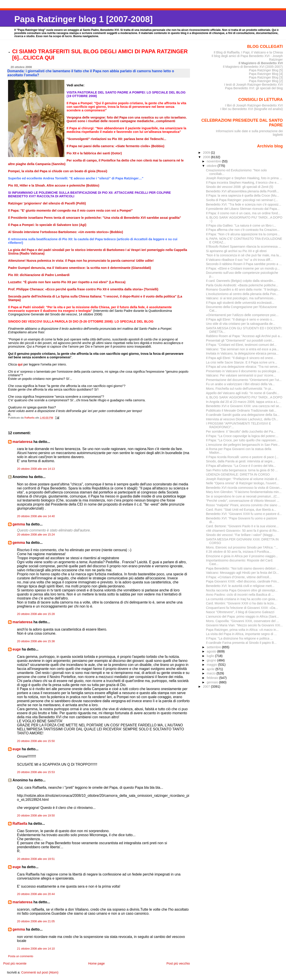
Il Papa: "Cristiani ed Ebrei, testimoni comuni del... (241, 345)
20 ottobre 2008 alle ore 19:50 (36, 816)
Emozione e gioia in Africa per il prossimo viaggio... (242, 556)
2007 (207, 687)
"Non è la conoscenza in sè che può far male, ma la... (244, 255)
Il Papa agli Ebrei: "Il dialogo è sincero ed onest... (241, 358)
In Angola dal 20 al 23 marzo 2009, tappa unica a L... (243, 402)
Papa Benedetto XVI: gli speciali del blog (254, 88)
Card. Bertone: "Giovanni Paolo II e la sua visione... (242, 526)
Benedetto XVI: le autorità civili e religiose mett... (240, 586)
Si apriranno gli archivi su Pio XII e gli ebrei (236, 251)
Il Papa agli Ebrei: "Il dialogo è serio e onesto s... (240, 319)
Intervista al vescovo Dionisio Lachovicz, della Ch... (242, 419)
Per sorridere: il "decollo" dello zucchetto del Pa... (241, 432)
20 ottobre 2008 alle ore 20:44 (36, 894)
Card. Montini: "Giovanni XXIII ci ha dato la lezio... (241, 603)
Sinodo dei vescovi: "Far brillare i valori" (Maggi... (241, 535)
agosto (212, 651)
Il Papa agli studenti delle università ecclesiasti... (240, 303)
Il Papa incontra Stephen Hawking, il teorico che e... (243, 183)
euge (17, 649)
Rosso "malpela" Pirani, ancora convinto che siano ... (243, 505)
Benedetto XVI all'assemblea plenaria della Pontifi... (243, 191)
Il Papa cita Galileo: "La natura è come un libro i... (241, 225)
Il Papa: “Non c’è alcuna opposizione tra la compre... (243, 234)
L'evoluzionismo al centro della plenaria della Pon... (242, 294)
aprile (211, 669)
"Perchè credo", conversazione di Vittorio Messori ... (243, 501)
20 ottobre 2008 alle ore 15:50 (36, 741)
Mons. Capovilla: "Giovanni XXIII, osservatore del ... (243, 621)
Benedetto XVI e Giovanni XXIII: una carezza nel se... (244, 406)
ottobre (212, 166)
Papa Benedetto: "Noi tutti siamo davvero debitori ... (243, 568)
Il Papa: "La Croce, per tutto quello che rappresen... (242, 440)
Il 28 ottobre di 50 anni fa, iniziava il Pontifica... (239, 552)
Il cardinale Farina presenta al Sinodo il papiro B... (241, 643)
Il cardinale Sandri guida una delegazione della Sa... (243, 415)
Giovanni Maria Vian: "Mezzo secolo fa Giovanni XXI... (244, 625)
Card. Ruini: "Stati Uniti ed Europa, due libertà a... (241, 510)
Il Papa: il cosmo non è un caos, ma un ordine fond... (243, 213)
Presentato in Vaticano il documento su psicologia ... (243, 371)
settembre (214, 647)
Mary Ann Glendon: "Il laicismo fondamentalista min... (244, 492)
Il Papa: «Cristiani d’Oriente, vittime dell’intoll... (239, 577)
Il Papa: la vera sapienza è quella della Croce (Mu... (243, 196)
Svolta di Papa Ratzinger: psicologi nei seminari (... (242, 200)
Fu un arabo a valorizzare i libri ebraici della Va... (240, 384)
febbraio (213, 678)
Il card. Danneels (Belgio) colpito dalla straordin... (241, 281)
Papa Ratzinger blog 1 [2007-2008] (83, 19)
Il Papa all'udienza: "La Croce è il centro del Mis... (241, 466)
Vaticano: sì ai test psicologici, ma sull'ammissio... (241, 298)
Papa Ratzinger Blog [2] (266, 81)
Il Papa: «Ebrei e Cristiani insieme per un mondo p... (243, 268)
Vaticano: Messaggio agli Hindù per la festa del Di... (242, 573)
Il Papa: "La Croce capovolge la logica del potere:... (242, 436)
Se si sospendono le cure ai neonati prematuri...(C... (243, 496)
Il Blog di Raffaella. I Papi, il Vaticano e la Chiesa (248, 52)
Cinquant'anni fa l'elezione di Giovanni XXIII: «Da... (242, 608)
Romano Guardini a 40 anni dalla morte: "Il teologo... (243, 289)
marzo (212, 673)
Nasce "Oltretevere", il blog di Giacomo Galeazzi (240, 612)
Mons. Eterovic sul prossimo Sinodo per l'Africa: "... (242, 547)
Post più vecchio (178, 963)
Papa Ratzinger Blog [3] (266, 77)
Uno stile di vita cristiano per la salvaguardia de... (241, 324)
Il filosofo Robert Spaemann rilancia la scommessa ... (244, 247)
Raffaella (20, 824)
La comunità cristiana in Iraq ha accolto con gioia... (242, 599)
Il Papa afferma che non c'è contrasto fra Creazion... (243, 230)
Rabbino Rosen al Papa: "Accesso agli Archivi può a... (244, 336)
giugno (212, 660)
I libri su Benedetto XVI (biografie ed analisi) (251, 109)
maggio (212, 665)
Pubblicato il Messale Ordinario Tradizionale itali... (241, 410)
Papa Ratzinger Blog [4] (266, 74)
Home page (96, 963)
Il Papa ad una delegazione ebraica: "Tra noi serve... (243, 367)
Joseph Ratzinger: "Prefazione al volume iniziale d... (243, 479)
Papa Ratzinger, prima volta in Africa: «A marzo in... (242, 630)
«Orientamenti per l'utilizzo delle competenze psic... (242, 315)
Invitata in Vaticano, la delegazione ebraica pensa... (242, 353)
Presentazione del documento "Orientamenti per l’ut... (244, 380)
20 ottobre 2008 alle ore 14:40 (36, 516)
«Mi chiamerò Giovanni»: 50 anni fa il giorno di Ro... (243, 531)
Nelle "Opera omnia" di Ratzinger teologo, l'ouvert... (242, 483)
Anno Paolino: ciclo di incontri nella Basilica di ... (240, 595)
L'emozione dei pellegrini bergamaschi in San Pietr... (243, 445)
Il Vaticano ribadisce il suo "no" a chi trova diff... (239, 260)
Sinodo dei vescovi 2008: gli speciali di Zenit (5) (240, 187)
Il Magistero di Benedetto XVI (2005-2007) (253, 67)
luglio (211, 656)
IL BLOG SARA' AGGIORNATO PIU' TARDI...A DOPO (244, 397)
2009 (207, 153)
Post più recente (15, 963)
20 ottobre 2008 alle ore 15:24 (36, 535)
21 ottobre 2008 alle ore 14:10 (36, 949)
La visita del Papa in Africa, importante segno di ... (241, 634)
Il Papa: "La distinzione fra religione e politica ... (240, 638)
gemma (19, 524)
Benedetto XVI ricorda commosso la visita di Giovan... (244, 488)
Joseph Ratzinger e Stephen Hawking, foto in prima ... (244, 178)
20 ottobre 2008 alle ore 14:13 (36, 469)
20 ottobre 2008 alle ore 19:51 (36, 859)
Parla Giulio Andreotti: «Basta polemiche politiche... (242, 285)
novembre (214, 161)
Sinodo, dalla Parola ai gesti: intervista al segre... (241, 461)
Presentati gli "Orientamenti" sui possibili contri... (240, 340)
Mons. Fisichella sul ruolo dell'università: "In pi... (240, 389)
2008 (207, 157)
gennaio (213, 682)
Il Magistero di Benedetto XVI (261, 63)
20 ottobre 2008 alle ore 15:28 (36, 614)
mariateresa (22, 442)
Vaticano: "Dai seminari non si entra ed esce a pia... (242, 349)
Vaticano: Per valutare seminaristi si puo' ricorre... (241, 375)
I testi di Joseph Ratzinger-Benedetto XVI (253, 85)
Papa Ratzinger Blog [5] (266, 70)
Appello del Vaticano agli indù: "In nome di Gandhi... (243, 393)
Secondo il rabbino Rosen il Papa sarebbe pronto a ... (244, 264)
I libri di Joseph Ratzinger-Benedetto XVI (254, 105)
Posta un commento (21, 956)
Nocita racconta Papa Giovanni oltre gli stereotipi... (242, 590)
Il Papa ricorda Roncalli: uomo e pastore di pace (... (242, 457)
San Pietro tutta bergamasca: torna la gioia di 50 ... (242, 470)
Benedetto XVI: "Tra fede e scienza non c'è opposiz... (244, 204)
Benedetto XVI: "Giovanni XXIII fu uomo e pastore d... (244, 514)
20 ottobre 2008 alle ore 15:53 (36, 772)
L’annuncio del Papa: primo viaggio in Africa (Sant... (242, 616)
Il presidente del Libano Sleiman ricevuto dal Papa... (243, 209)
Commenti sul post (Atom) (40, 972)
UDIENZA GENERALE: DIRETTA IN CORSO (238, 474)
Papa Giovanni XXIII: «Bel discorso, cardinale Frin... (243, 581)
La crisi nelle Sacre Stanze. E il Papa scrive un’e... (242, 362)
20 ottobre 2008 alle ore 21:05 (36, 921)
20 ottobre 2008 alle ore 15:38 (36, 641)
